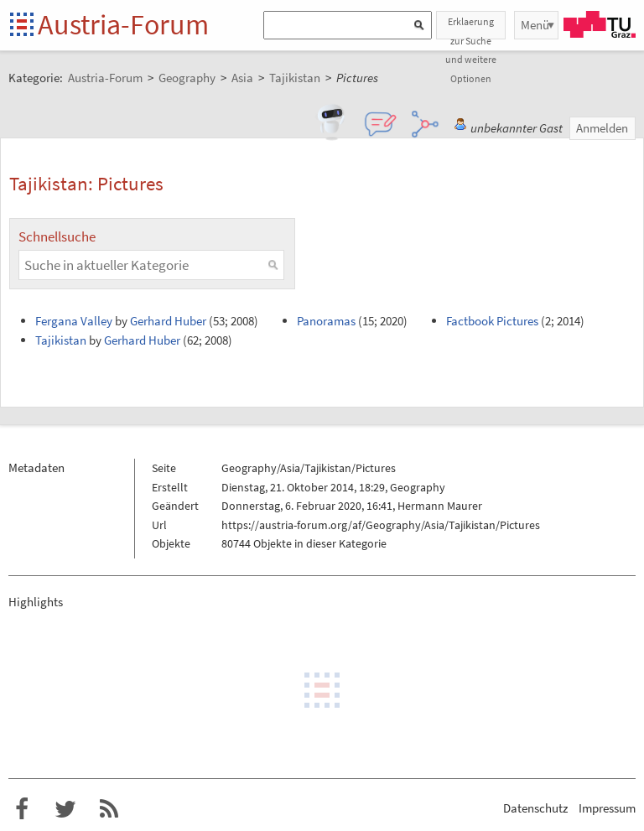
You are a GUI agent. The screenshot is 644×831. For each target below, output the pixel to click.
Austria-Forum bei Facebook (22, 809)
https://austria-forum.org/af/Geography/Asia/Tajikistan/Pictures (381, 525)
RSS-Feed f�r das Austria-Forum (109, 809)
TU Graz (600, 24)
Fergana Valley (74, 321)
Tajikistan (61, 340)
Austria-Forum (123, 24)
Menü (535, 25)
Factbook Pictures (492, 321)
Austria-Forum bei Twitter (65, 809)
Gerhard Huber (168, 321)
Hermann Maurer (440, 506)
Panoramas (326, 321)
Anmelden (602, 128)
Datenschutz (535, 808)
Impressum (607, 808)
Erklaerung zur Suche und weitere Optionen (471, 27)
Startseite (23, 26)
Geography (418, 487)
